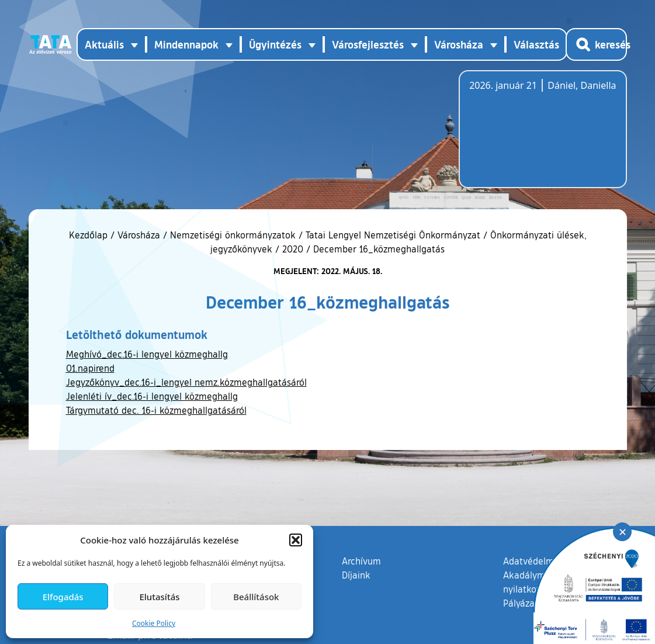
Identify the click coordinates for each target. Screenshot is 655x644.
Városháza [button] (459, 44)
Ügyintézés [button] (275, 44)
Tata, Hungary (535, 136)
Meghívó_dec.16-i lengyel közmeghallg (147, 354)
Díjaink (356, 575)
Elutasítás (159, 597)
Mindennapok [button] (186, 44)
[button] (296, 540)
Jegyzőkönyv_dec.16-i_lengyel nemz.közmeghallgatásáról (186, 382)
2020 (293, 249)
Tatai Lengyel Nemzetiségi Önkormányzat (393, 235)
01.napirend (90, 368)
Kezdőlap (90, 235)
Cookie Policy (154, 623)
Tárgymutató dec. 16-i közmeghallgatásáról (156, 410)
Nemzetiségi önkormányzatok (233, 235)
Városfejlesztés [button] (368, 44)
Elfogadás (63, 597)
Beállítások (256, 597)
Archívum (361, 560)
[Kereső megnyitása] (596, 44)
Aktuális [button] (104, 44)
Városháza (139, 235)
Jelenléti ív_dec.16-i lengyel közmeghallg (152, 396)
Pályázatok (526, 603)
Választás (536, 44)
